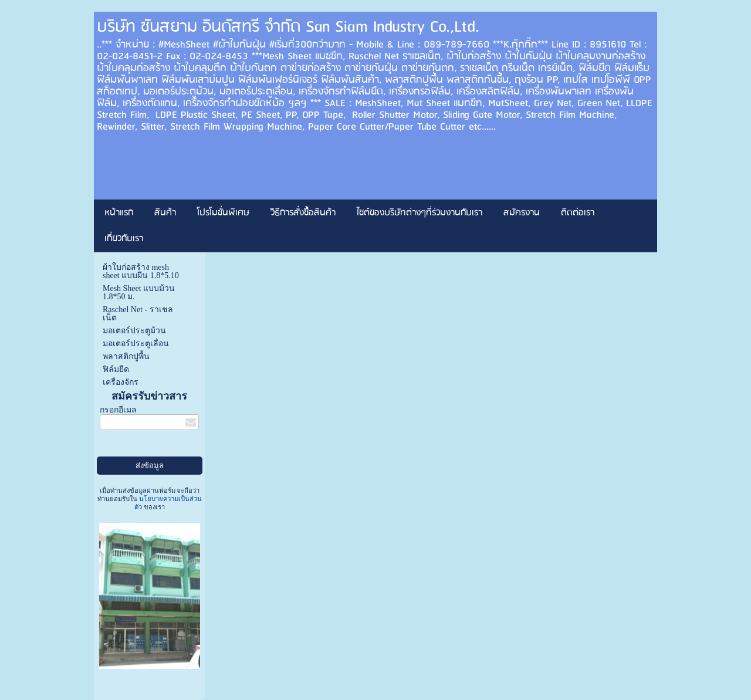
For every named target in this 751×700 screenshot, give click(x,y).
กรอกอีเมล (118, 410)
